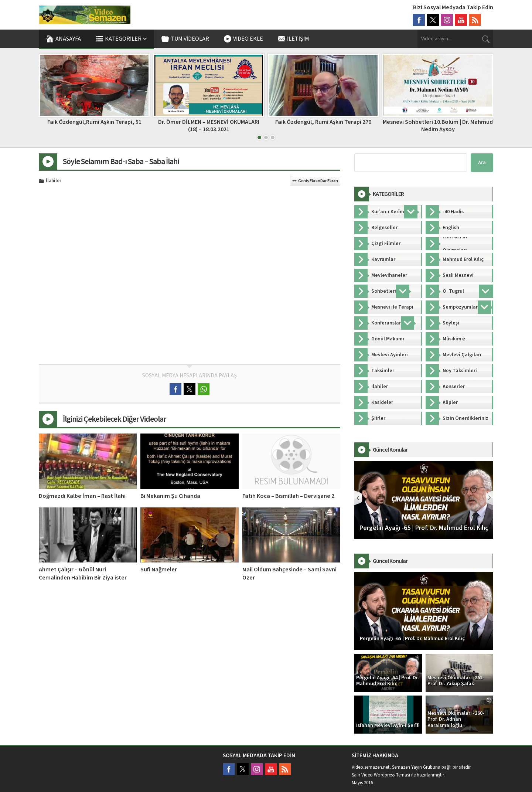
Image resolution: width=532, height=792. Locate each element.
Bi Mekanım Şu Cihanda (170, 496)
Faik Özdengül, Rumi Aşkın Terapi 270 (323, 122)
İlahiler (54, 181)
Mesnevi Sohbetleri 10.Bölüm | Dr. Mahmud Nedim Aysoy (438, 125)
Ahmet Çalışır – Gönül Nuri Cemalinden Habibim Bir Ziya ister (83, 574)
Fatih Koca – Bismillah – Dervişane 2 (288, 496)
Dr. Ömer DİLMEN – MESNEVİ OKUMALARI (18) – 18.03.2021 (209, 125)
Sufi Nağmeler (159, 570)
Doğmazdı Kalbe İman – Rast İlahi (82, 496)
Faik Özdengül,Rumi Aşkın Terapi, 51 (94, 122)
